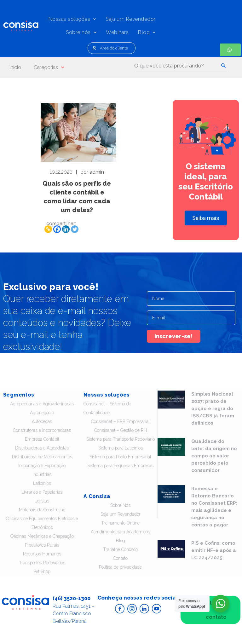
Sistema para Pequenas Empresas (120, 466)
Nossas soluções (72, 19)
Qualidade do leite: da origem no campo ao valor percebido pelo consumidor (214, 456)
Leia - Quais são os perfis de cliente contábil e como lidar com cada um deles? (78, 133)
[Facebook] (57, 229)
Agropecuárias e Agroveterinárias (42, 404)
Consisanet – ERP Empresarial (120, 421)
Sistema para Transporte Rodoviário (121, 439)
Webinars (117, 32)
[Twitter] (75, 229)
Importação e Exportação (42, 466)
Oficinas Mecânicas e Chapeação (42, 536)
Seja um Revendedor (131, 19)
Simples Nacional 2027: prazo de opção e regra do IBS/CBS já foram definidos (213, 409)
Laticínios (42, 483)
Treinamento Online (120, 523)
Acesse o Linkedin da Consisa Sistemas (144, 609)
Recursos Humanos (42, 554)
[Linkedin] (66, 229)
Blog (147, 32)
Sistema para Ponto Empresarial (120, 457)
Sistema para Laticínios (121, 448)
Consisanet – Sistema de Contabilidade (107, 408)
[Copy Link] (48, 229)
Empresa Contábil (42, 439)
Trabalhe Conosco (120, 549)
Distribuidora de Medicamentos (42, 457)
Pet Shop (42, 571)
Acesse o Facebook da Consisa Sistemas (120, 609)
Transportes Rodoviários (42, 563)
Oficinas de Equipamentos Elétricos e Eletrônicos (42, 523)
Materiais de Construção (42, 510)
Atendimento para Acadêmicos (120, 532)
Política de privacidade (120, 567)
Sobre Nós (120, 505)
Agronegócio (42, 413)
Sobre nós (81, 32)
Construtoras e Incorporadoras (42, 430)
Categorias (49, 67)
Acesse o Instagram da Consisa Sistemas (132, 609)
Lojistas (42, 501)
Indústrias (42, 474)
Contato (120, 558)
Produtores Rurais (42, 545)
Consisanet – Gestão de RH (121, 430)
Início (15, 67)
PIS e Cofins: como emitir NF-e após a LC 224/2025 (214, 550)
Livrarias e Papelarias (42, 492)
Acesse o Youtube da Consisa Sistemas (157, 609)
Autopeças (42, 421)
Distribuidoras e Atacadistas (42, 448)
